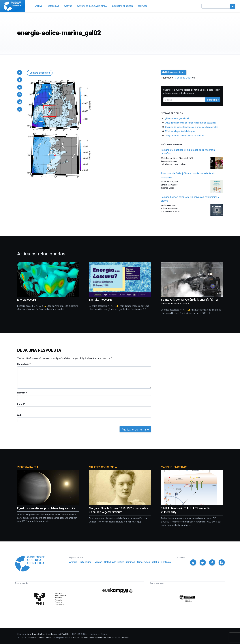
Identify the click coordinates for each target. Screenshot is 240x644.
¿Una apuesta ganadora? (177, 118)
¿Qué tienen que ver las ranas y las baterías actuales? (191, 123)
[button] (20, 72)
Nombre (22, 393)
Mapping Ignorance (174, 467)
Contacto (166, 562)
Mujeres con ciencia (103, 467)
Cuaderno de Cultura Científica (40, 638)
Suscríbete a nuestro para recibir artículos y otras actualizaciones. (191, 92)
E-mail (21, 404)
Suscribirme (213, 100)
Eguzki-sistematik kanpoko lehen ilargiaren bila (46, 508)
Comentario (24, 364)
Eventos (98, 562)
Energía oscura (26, 300)
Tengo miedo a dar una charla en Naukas (185, 136)
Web (19, 415)
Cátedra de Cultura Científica (120, 562)
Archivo (73, 562)
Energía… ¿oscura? (101, 300)
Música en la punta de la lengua (180, 131)
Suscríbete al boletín (148, 562)
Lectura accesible (40, 73)
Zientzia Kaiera (28, 467)
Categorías (85, 562)
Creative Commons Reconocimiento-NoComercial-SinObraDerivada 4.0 (102, 638)
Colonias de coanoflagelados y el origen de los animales (192, 127)
